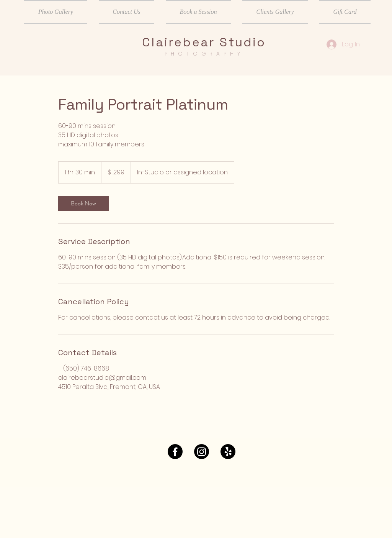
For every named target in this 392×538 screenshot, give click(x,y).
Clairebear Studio (204, 42)
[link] (83, 203)
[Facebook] (175, 452)
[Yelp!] (228, 452)
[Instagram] (202, 452)
